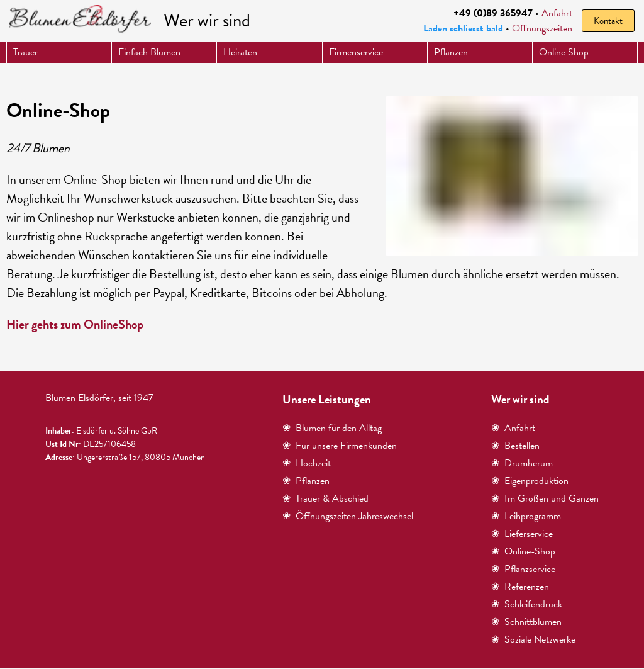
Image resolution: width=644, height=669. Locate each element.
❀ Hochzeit (307, 463)
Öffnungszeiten (542, 28)
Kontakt (608, 21)
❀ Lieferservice (522, 534)
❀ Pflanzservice (523, 569)
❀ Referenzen (520, 587)
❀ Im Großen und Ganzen (545, 498)
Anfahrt (557, 13)
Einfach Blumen (149, 52)
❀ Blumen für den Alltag (332, 428)
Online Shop (564, 52)
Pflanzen (451, 52)
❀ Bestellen (515, 446)
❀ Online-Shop (523, 551)
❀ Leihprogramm (526, 516)
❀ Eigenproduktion (530, 481)
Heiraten (240, 52)
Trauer (25, 52)
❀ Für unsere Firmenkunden (340, 446)
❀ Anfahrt (513, 428)
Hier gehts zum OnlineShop (75, 324)
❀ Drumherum (522, 463)
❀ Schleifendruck (527, 604)
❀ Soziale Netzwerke (533, 639)
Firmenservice (356, 52)
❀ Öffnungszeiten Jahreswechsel (348, 516)
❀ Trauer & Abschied (325, 498)
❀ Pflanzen (306, 481)
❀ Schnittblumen (526, 622)
